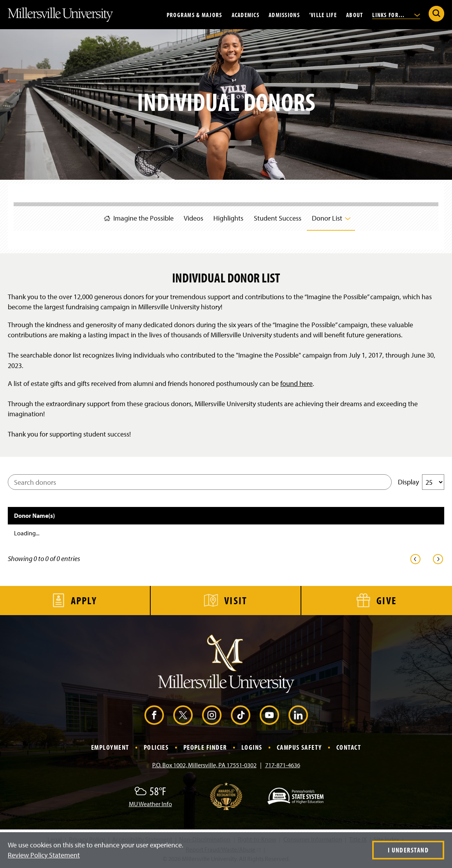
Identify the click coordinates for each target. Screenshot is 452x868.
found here (296, 383)
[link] (415, 559)
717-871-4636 (283, 765)
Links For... (396, 14)
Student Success (279, 217)
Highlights (228, 217)
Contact (349, 747)
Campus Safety (299, 747)
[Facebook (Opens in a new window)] (154, 715)
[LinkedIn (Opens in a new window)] (298, 715)
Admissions (284, 14)
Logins (252, 747)
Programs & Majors (194, 14)
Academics (246, 14)
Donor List (335, 217)
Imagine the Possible (134, 217)
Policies (156, 747)
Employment (110, 747)
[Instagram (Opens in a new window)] (212, 715)
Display (421, 482)
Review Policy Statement (44, 855)
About (354, 14)
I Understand (408, 850)
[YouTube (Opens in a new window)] (269, 715)
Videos (191, 217)
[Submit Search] (436, 14)
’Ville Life (323, 14)
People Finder (205, 747)
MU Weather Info (150, 804)
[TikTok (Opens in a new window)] (241, 715)
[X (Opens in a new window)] (183, 715)
